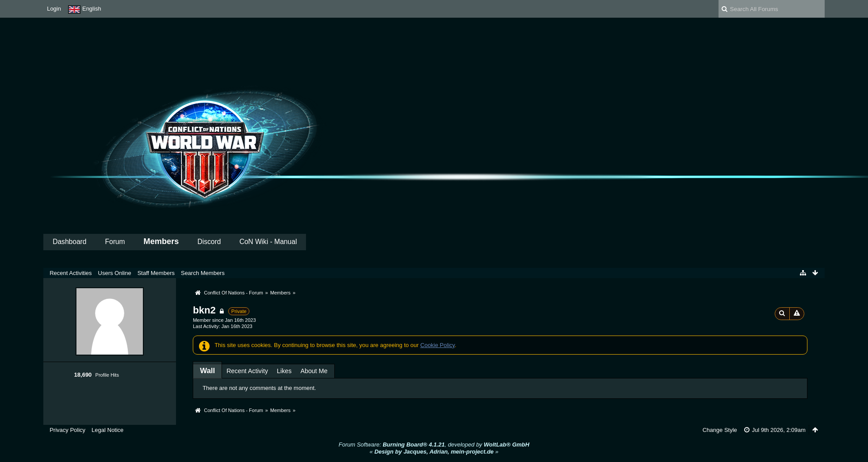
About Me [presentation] (314, 371)
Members (161, 241)
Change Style (720, 430)
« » (434, 452)
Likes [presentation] (284, 371)
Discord (209, 242)
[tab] (207, 371)
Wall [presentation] (207, 371)
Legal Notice (107, 430)
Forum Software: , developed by (434, 445)
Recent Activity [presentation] (247, 371)
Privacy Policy (67, 430)
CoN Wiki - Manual (268, 242)
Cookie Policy (438, 345)
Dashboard (69, 242)
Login (54, 9)
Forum (115, 242)
